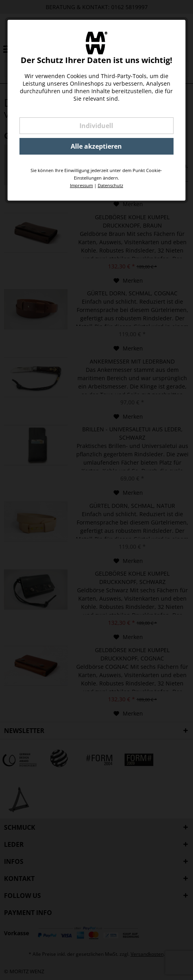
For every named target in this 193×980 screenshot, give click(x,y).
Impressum (81, 185)
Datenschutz (110, 185)
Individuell (96, 126)
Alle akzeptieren (96, 146)
